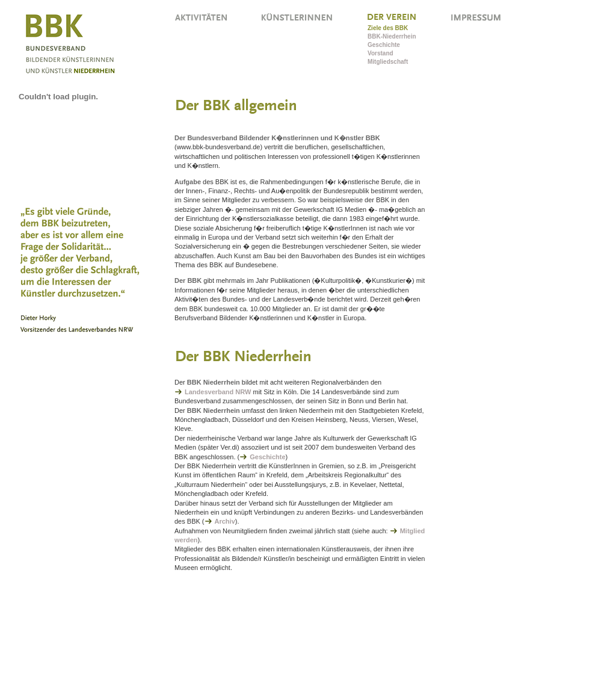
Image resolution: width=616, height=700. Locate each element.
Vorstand (380, 53)
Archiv (225, 521)
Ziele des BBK (388, 28)
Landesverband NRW (218, 392)
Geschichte (384, 45)
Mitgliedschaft (388, 62)
